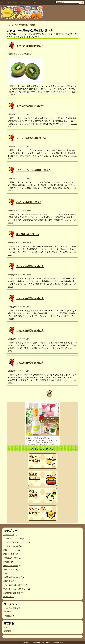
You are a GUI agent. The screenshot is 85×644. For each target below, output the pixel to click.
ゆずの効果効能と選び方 (29, 202)
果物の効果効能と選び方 (13, 585)
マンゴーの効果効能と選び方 (31, 138)
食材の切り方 (9, 597)
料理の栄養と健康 (11, 566)
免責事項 (7, 631)
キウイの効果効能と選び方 (30, 46)
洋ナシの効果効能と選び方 (30, 266)
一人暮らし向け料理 (12, 546)
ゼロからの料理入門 (12, 608)
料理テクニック (10, 550)
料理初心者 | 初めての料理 (42, 643)
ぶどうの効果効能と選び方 (30, 106)
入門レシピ (8, 611)
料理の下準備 (9, 554)
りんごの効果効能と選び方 (30, 363)
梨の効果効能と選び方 (28, 234)
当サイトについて (11, 627)
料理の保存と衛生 (11, 558)
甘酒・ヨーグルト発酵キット (15, 589)
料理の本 (7, 562)
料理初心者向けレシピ (13, 577)
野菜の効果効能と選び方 (13, 593)
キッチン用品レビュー (37, 511)
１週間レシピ (9, 535)
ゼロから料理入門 (35, 459)
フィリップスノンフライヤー (15, 542)
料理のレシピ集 (35, 476)
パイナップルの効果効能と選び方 (33, 170)
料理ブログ (8, 573)
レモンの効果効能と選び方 (30, 331)
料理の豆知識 (33, 494)
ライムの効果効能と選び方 (30, 299)
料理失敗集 (8, 581)
